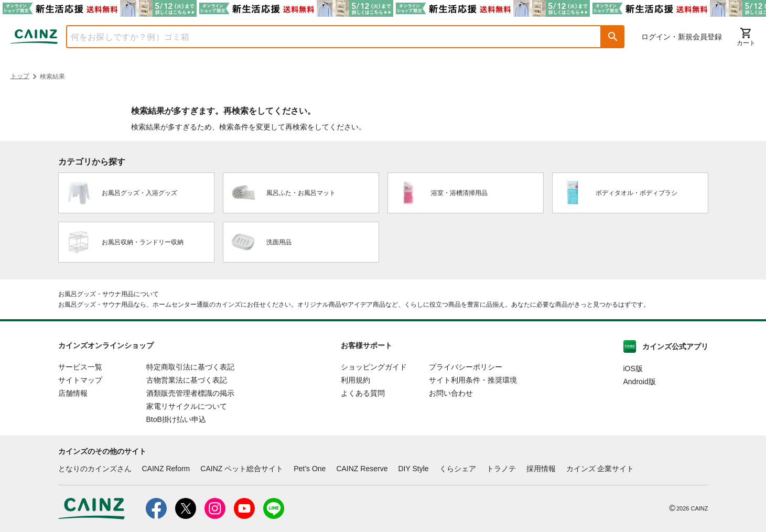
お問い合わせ (451, 393)
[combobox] (326, 37)
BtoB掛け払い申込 (176, 419)
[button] (613, 37)
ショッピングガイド (374, 367)
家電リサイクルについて (187, 406)
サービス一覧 (80, 367)
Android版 (640, 382)
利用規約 (355, 380)
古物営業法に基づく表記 (187, 380)
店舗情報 (73, 393)
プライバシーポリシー (466, 367)
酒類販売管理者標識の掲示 (190, 393)
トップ (20, 76)
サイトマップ (80, 380)
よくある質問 (363, 393)
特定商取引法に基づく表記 (190, 367)
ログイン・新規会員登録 (682, 37)
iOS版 (633, 368)
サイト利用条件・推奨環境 (473, 380)
